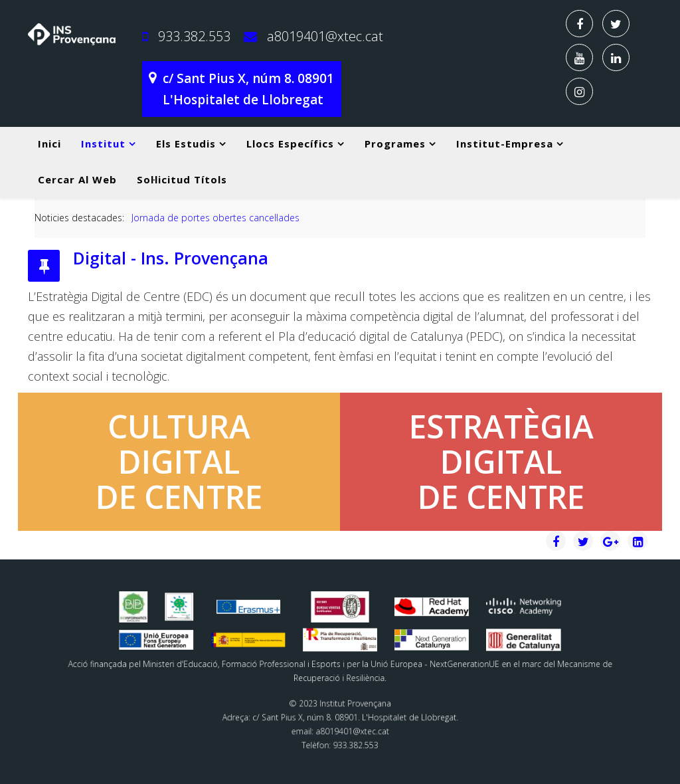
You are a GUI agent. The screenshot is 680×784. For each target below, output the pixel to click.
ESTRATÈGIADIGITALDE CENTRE (501, 461)
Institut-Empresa (505, 144)
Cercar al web (77, 179)
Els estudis (186, 144)
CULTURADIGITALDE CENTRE (179, 461)
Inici (49, 144)
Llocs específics (290, 144)
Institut (103, 144)
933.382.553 (194, 36)
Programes (395, 144)
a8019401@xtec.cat (325, 36)
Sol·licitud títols (182, 179)
